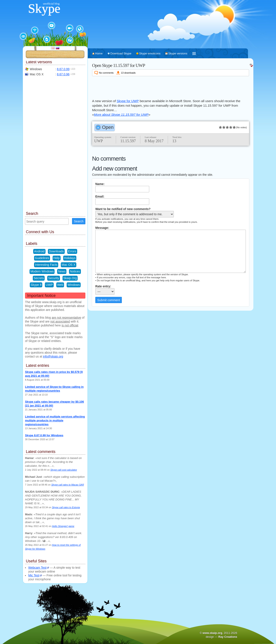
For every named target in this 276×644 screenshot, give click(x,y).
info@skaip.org (53, 356)
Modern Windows (42, 271)
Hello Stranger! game (63, 526)
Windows (74, 285)
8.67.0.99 (63, 69)
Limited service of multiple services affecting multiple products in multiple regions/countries (55, 420)
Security (54, 278)
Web (60, 285)
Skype (44, 8)
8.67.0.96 (63, 74)
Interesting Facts (46, 265)
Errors (72, 251)
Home (99, 53)
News (62, 271)
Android (39, 251)
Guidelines (42, 258)
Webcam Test (37, 568)
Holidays (70, 258)
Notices (75, 271)
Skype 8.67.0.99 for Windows (44, 435)
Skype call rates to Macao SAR (68, 485)
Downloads (56, 251)
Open (108, 127)
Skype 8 (36, 285)
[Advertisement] (171, 87)
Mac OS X (69, 265)
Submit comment (109, 300)
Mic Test (34, 575)
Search (79, 221)
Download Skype (121, 53)
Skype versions (178, 53)
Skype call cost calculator (64, 470)
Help (57, 258)
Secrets (39, 278)
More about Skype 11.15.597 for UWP (121, 115)
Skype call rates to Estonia (66, 507)
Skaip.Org (70, 278)
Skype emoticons (150, 53)
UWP (49, 285)
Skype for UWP (128, 101)
